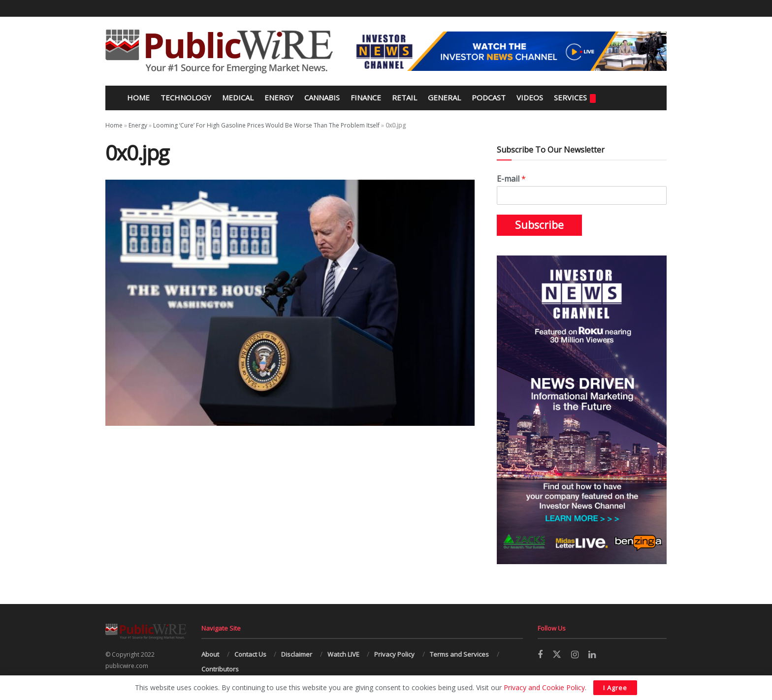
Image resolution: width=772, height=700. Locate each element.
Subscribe (539, 225)
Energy (279, 97)
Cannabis (322, 97)
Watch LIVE (343, 654)
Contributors (220, 669)
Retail (404, 97)
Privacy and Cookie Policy (544, 687)
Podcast (489, 97)
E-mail (511, 179)
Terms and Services (459, 654)
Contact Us (250, 654)
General (444, 97)
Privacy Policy (394, 654)
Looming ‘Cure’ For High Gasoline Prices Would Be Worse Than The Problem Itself (266, 125)
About (210, 654)
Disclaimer (297, 654)
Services (575, 98)
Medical (238, 97)
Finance (366, 97)
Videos (530, 97)
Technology (186, 97)
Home (137, 97)
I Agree (615, 688)
